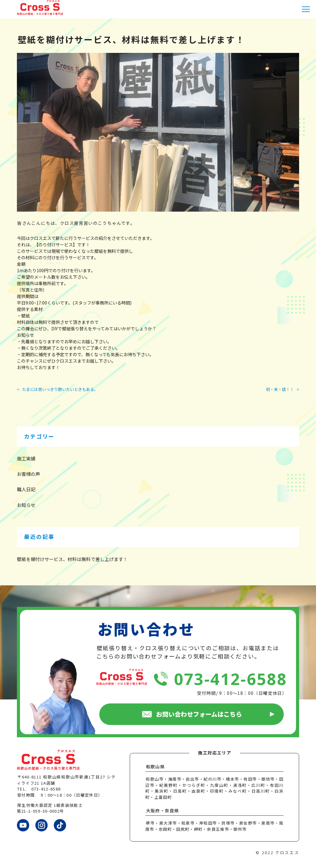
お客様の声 (28, 474)
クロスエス (287, 852)
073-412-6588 (230, 679)
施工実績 (26, 458)
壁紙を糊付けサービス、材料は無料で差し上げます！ (72, 559)
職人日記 (26, 489)
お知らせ (26, 505)
